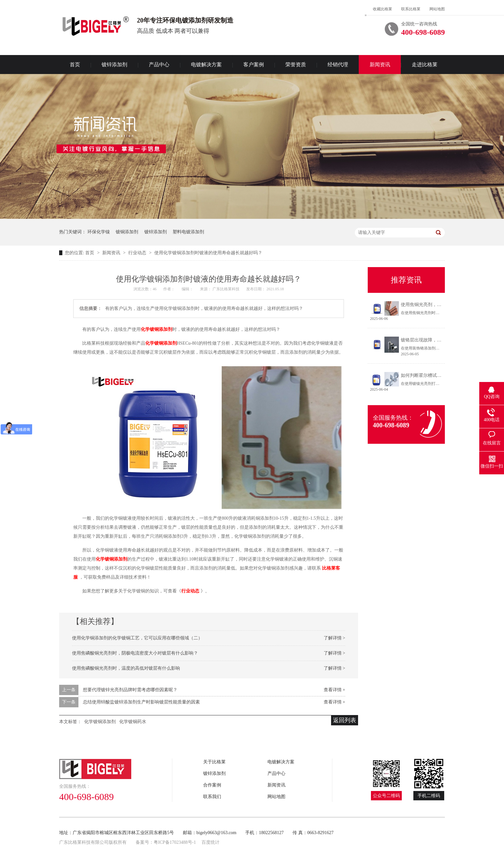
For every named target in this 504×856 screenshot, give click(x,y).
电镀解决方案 (206, 65)
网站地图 (437, 9)
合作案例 (212, 785)
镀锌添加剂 (114, 65)
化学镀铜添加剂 (157, 329)
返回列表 (345, 720)
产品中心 (159, 65)
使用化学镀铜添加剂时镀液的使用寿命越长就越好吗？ (208, 253)
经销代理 (338, 65)
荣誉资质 (296, 65)
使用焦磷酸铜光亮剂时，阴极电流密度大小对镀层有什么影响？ (135, 653)
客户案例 (254, 65)
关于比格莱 (214, 762)
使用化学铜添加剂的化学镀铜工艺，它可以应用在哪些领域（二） (137, 638)
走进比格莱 (425, 65)
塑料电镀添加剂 (188, 232)
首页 (75, 65)
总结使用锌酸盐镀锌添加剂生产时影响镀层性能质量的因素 (141, 702)
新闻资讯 (380, 65)
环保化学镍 (99, 232)
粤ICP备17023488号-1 (175, 842)
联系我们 (212, 797)
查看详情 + (334, 690)
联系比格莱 (411, 9)
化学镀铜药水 (133, 722)
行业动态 (138, 253)
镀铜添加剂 (127, 232)
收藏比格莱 (382, 9)
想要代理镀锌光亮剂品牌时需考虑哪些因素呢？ (130, 690)
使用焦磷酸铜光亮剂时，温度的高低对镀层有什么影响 (126, 668)
